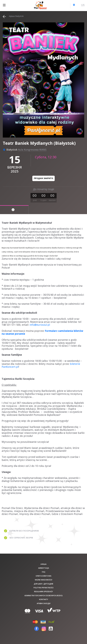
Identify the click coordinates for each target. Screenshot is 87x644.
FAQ (44, 572)
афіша (43, 564)
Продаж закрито (43, 178)
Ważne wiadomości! (43, 580)
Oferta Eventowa (43, 576)
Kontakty (44, 599)
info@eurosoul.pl (40, 325)
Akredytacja (44, 568)
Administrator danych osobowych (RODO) (43, 596)
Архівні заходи (44, 603)
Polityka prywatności (43, 588)
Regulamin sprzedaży (43, 592)
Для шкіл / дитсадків (43, 584)
